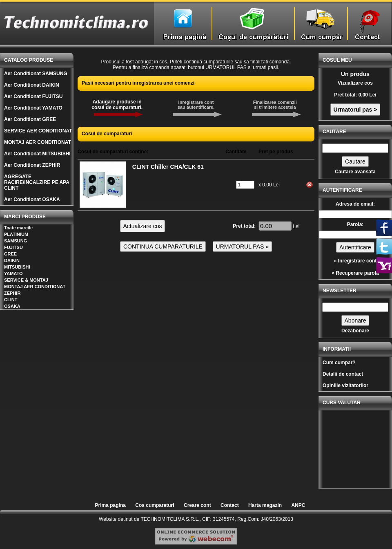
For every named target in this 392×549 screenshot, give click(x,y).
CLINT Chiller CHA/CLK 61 (168, 167)
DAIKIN (12, 260)
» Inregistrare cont (355, 261)
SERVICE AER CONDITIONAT (38, 131)
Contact (230, 505)
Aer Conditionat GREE (30, 119)
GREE (10, 254)
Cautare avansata (355, 172)
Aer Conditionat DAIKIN (32, 85)
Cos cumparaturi (155, 505)
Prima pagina (110, 505)
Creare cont (197, 505)
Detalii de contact (343, 374)
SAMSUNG (16, 241)
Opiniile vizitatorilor (345, 385)
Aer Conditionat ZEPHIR (32, 165)
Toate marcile (18, 228)
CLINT (11, 300)
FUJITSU (13, 247)
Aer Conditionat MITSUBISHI (37, 154)
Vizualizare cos (355, 83)
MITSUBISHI (17, 267)
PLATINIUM (16, 234)
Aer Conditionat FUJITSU (33, 96)
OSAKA (12, 306)
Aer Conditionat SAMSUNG (36, 74)
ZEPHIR (12, 293)
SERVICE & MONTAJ (26, 280)
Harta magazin (265, 505)
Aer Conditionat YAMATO (33, 108)
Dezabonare (355, 331)
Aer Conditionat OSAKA (32, 199)
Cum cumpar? (339, 363)
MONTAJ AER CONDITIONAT (38, 142)
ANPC (298, 505)
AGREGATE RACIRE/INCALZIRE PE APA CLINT (37, 182)
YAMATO (13, 273)
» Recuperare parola (355, 273)
